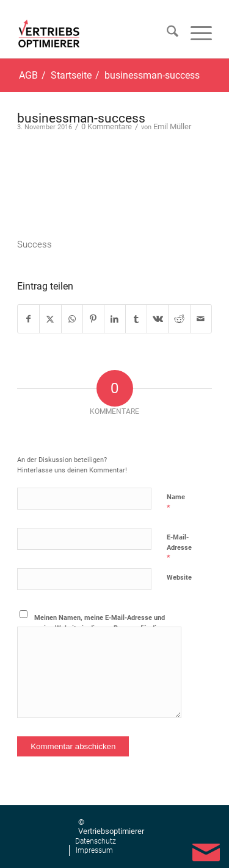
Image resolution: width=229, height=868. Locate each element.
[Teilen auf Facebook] (28, 319)
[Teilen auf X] (50, 319)
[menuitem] (166, 34)
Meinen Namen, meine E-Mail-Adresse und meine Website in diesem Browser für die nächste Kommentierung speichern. (100, 628)
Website (179, 578)
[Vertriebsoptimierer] (51, 34)
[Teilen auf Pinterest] (93, 319)
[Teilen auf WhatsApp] (72, 319)
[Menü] (195, 34)
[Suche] (166, 34)
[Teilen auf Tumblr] (136, 319)
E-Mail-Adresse (179, 548)
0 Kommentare (107, 126)
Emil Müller (172, 126)
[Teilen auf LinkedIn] (115, 319)
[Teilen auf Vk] (158, 319)
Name (176, 503)
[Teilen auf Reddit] (179, 319)
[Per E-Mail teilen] (201, 319)
